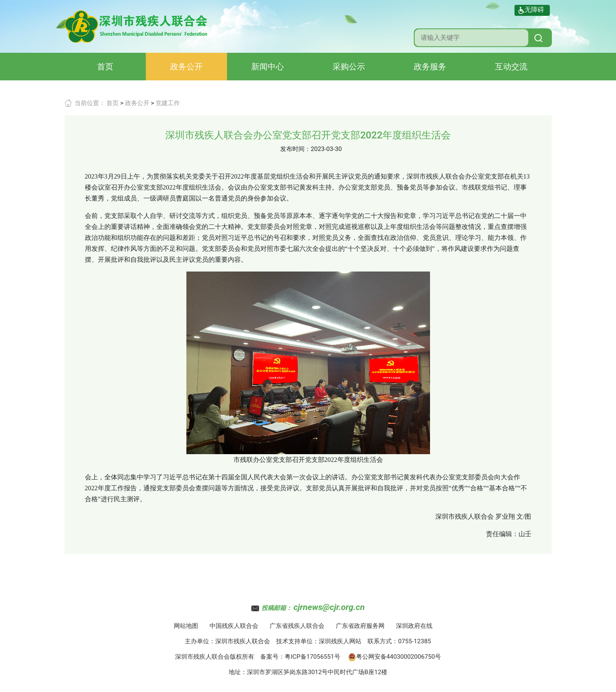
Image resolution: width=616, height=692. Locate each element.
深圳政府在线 (414, 626)
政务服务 (430, 67)
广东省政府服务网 (360, 626)
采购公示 (349, 67)
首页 (105, 67)
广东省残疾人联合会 (297, 626)
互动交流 (511, 67)
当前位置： (90, 103)
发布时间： (295, 149)
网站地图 (186, 626)
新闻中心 (268, 67)
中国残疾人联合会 (234, 626)
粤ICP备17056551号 (312, 657)
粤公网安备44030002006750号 (395, 657)
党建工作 (168, 103)
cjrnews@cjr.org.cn (329, 607)
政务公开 (186, 67)
